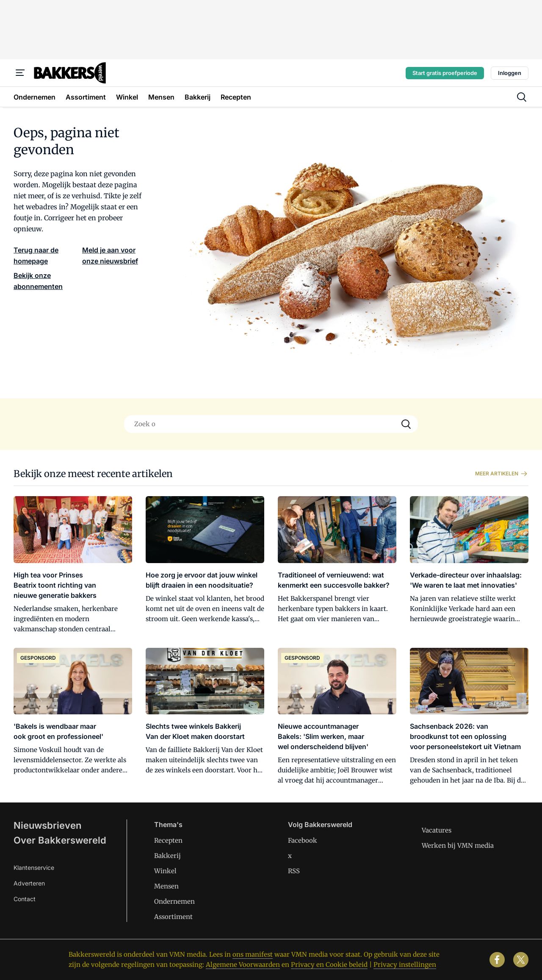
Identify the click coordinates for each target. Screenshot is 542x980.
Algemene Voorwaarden (243, 965)
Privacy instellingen (405, 965)
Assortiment (173, 917)
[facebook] (497, 960)
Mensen (166, 886)
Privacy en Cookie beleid (329, 965)
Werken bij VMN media (458, 845)
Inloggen (510, 73)
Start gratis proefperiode (445, 73)
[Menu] (20, 73)
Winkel (165, 871)
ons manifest (253, 954)
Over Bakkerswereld (60, 840)
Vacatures (437, 830)
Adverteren (29, 883)
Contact (25, 899)
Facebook (303, 840)
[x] (521, 960)
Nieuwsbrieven (47, 825)
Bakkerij (167, 856)
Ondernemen (174, 901)
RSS (294, 871)
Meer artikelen (502, 474)
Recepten (168, 840)
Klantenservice (34, 868)
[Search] (406, 424)
